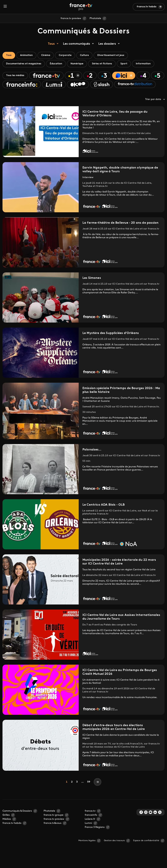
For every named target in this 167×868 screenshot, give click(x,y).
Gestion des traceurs (114, 850)
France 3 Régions (95, 837)
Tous (51, 44)
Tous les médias (16, 76)
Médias (7, 829)
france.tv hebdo (147, 7)
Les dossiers (107, 44)
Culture (87, 55)
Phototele (95, 18)
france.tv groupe (54, 825)
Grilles (6, 825)
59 (89, 792)
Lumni (88, 833)
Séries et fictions (104, 64)
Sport (127, 64)
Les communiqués (76, 44)
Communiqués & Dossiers (17, 821)
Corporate (67, 55)
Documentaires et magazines (24, 64)
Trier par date (155, 109)
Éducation (57, 64)
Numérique (79, 64)
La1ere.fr (90, 829)
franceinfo (91, 825)
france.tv (90, 821)
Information (147, 64)
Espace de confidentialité (146, 850)
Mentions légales (87, 850)
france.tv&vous (52, 833)
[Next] (98, 792)
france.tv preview (71, 18)
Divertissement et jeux (115, 55)
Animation (27, 55)
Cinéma (47, 55)
